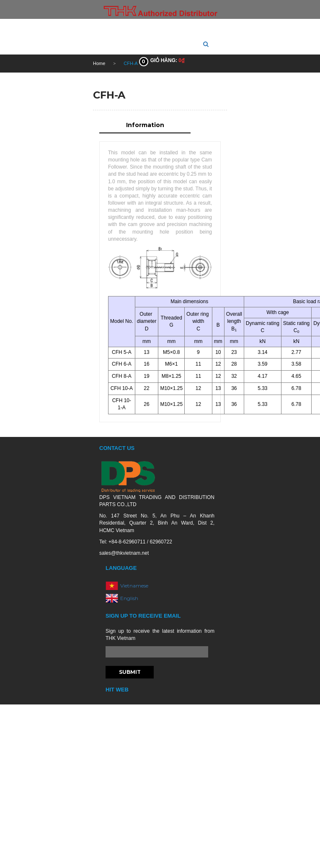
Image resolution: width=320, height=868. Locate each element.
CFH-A (109, 95)
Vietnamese (134, 586)
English (129, 598)
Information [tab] (145, 125)
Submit (130, 672)
